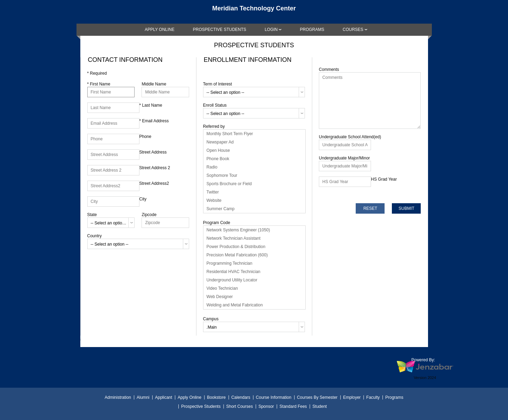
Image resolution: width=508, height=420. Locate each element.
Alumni (143, 397)
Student (320, 406)
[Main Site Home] (254, 12)
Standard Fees (293, 406)
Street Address (153, 152)
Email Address (154, 121)
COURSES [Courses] (353, 30)
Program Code (217, 223)
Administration (118, 397)
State (92, 215)
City (143, 199)
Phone (146, 137)
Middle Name (154, 84)
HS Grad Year (384, 179)
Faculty (373, 397)
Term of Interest (217, 84)
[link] (160, 30)
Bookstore (216, 397)
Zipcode (149, 215)
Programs (394, 397)
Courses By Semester (317, 397)
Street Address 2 (155, 168)
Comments (329, 69)
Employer (352, 397)
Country (95, 236)
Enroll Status (215, 105)
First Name (99, 84)
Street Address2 (154, 183)
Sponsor (266, 406)
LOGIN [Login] (271, 30)
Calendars (241, 397)
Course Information (274, 397)
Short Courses (239, 406)
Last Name (151, 105)
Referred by (214, 126)
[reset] (370, 208)
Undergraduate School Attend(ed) (350, 137)
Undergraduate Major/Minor (344, 158)
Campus (211, 319)
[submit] (406, 208)
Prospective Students (201, 406)
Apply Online (190, 397)
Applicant (164, 397)
